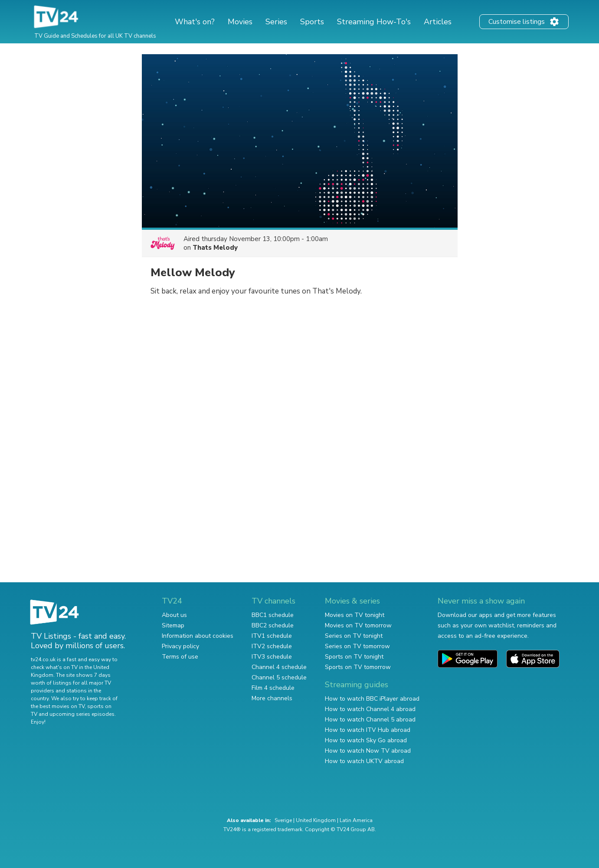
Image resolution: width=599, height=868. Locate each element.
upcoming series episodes (82, 714)
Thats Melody (215, 248)
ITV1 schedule (272, 636)
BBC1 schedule (273, 615)
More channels (272, 698)
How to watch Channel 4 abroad (370, 709)
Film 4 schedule (273, 688)
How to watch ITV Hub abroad (368, 730)
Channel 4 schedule (279, 667)
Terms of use (180, 657)
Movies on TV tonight (355, 615)
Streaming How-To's (374, 22)
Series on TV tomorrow (357, 646)
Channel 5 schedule (279, 677)
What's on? (195, 22)
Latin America (356, 820)
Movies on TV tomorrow (358, 625)
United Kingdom (316, 820)
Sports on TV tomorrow (358, 667)
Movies (240, 22)
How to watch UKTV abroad (364, 761)
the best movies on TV (58, 706)
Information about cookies (198, 636)
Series (276, 22)
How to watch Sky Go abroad (366, 740)
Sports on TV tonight (354, 657)
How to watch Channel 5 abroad (370, 720)
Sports (312, 22)
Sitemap (173, 625)
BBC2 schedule (273, 625)
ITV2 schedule (272, 646)
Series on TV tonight (354, 636)
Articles (438, 22)
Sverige (283, 820)
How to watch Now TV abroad (368, 751)
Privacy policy (180, 646)
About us (174, 615)
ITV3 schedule (272, 657)
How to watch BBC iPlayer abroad (372, 699)
